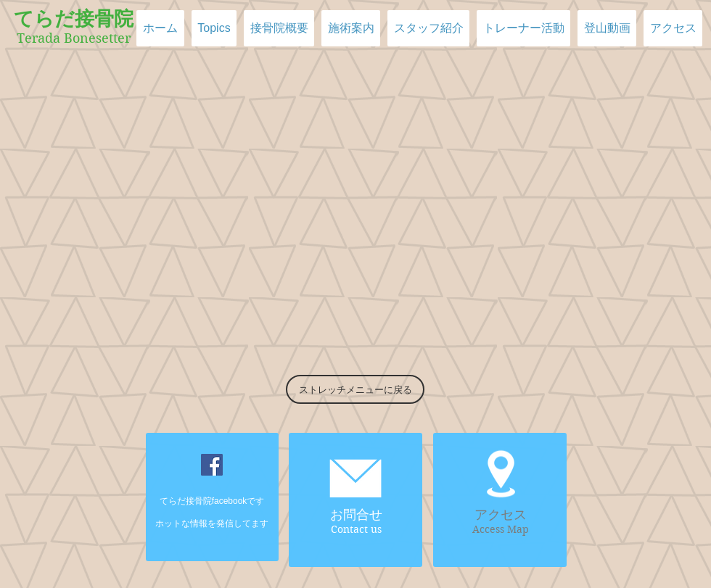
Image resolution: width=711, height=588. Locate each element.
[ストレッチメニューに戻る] (355, 389)
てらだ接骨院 (74, 19)
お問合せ (356, 515)
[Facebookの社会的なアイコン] (212, 465)
